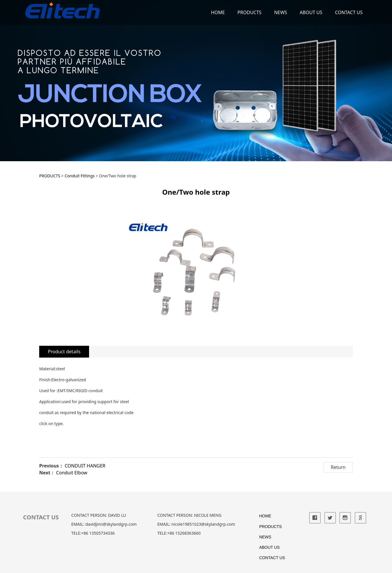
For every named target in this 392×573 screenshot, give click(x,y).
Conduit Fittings (80, 176)
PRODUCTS (249, 12)
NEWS (281, 12)
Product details (64, 352)
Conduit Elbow (72, 473)
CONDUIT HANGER (85, 466)
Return (338, 467)
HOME (218, 12)
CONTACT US (349, 12)
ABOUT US (311, 12)
